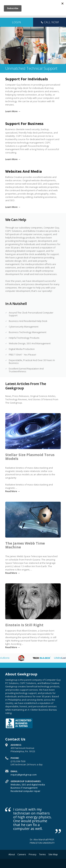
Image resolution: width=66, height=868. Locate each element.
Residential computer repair (25, 791)
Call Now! (49, 22)
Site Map (53, 854)
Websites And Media (24, 171)
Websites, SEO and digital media (28, 785)
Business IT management (24, 788)
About (12, 854)
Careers (22, 854)
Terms (42, 854)
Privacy (33, 854)
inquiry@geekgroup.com (24, 775)
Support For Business (24, 124)
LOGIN (16, 22)
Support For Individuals (27, 79)
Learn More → (13, 111)
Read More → (13, 491)
